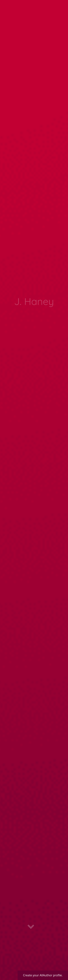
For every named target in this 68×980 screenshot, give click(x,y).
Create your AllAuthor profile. (43, 975)
